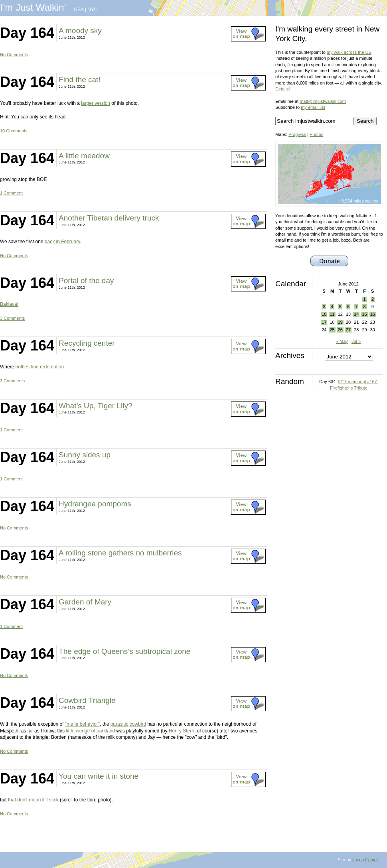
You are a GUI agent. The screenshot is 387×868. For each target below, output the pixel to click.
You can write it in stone (99, 776)
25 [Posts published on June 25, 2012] (332, 330)
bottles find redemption (40, 367)
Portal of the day (86, 280)
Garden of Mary (85, 602)
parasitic (119, 724)
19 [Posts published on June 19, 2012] (340, 322)
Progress (297, 134)
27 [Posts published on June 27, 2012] (348, 330)
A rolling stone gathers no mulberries (120, 553)
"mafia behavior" (82, 724)
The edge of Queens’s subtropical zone (124, 651)
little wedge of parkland (90, 731)
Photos (316, 134)
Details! (283, 89)
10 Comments (14, 131)
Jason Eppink (365, 860)
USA (79, 10)
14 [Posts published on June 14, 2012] (356, 314)
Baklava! (9, 304)
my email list (313, 107)
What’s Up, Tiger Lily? (95, 406)
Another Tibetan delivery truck (109, 218)
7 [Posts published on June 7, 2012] (356, 307)
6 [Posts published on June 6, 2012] (348, 307)
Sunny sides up (85, 455)
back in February (62, 242)
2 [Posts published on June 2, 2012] (373, 299)
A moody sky (80, 31)
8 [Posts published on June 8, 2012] (364, 307)
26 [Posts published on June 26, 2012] (340, 330)
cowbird (138, 724)
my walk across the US (349, 52)
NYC (92, 10)
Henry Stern (182, 731)
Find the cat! (80, 80)
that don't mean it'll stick (33, 800)
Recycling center (87, 343)
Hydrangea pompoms (95, 504)
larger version (96, 103)
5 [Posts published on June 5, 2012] (340, 307)
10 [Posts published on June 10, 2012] (324, 314)
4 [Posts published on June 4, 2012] (332, 307)
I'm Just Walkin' (33, 7)
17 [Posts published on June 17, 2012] (324, 322)
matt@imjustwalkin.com (323, 101)
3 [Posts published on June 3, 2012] (324, 307)
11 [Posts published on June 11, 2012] (332, 314)
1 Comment (11, 193)
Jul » (356, 341)
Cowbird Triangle (87, 700)
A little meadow (84, 156)
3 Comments (12, 318)
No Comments (14, 55)
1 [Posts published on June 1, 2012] (364, 299)
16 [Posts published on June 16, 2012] (373, 314)
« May (342, 341)
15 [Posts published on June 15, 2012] (364, 314)
